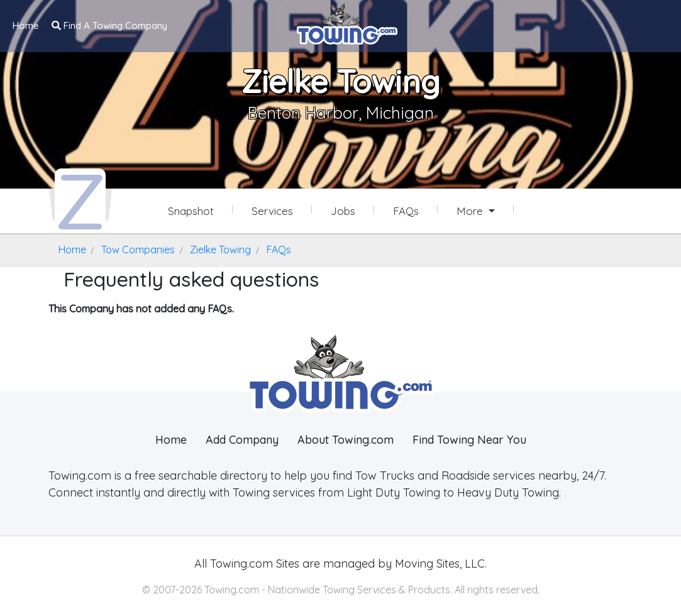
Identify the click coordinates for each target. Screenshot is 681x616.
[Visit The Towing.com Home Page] (347, 23)
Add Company (242, 440)
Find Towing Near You (469, 440)
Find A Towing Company (109, 25)
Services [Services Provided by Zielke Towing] (272, 211)
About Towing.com (346, 440)
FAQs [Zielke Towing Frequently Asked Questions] (406, 211)
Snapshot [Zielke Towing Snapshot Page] (191, 211)
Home (26, 25)
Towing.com (240, 564)
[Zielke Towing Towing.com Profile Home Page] (80, 200)
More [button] (471, 211)
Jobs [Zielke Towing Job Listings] (343, 211)
